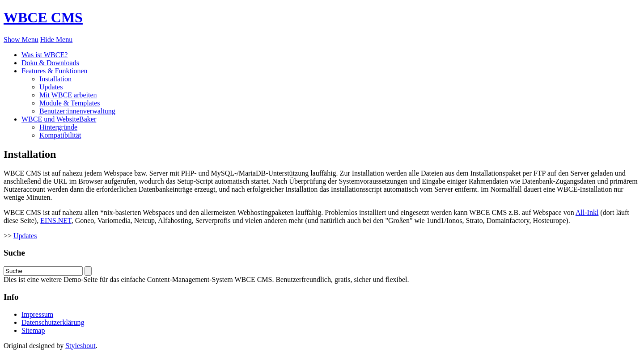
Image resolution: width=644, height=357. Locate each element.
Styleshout (80, 346)
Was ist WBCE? (44, 55)
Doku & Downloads (50, 63)
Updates (51, 87)
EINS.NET (56, 220)
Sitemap (33, 330)
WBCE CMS (43, 17)
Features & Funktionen (55, 71)
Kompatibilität (60, 135)
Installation (55, 79)
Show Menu (21, 40)
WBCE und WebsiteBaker (59, 119)
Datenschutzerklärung (53, 322)
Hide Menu (56, 40)
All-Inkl (587, 212)
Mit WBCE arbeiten (68, 95)
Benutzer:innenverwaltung (77, 111)
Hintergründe (58, 127)
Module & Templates (70, 103)
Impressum (37, 314)
